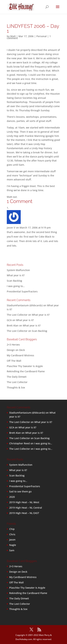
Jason (12, 540)
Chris (12, 534)
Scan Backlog (14, 281)
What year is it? (16, 275)
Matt (13, 36)
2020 (12, 497)
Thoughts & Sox (16, 387)
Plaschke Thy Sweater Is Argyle (25, 366)
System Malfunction (18, 270)
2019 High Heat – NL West (24, 502)
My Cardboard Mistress (20, 355)
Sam (12, 550)
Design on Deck (16, 350)
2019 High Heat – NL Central (26, 508)
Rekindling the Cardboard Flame (26, 371)
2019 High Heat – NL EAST (24, 513)
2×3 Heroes (13, 345)
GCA (9, 320)
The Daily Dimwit (17, 377)
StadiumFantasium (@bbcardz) (25, 305)
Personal (42, 36)
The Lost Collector (17, 382)
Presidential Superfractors (22, 291)
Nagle (13, 545)
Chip (12, 529)
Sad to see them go (20, 491)
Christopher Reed (19, 443)
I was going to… (16, 286)
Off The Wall (14, 361)
